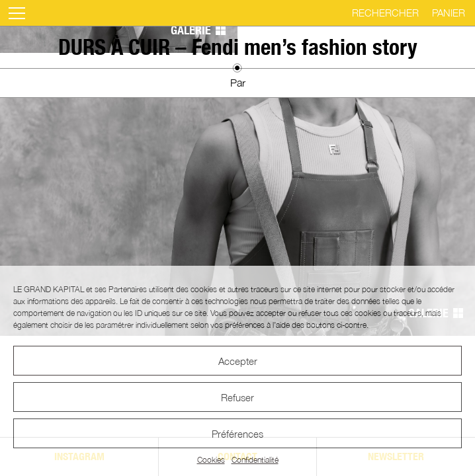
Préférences (237, 434)
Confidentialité (255, 460)
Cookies (211, 460)
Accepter (238, 361)
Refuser (237, 397)
